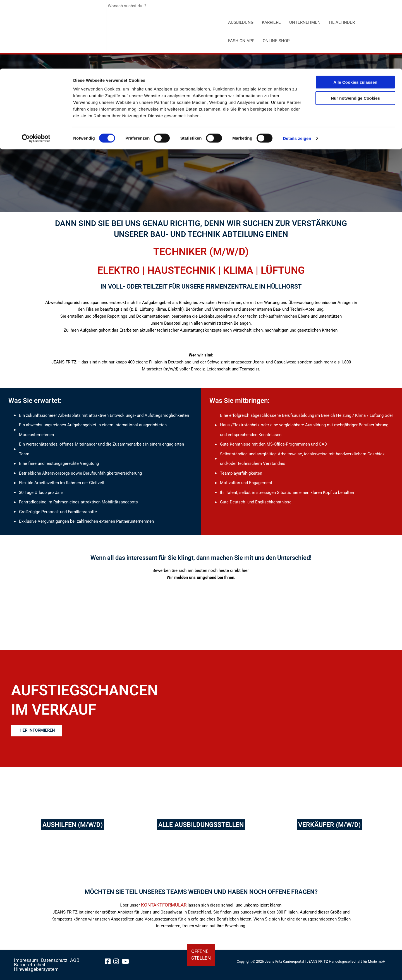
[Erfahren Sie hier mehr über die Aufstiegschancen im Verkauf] (41, 731)
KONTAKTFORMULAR (164, 913)
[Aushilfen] (73, 829)
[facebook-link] (109, 964)
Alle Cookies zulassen (355, 14)
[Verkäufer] (329, 829)
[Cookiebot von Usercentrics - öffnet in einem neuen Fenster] (36, 70)
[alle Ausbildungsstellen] (201, 829)
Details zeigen (297, 70)
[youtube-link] (127, 964)
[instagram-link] (118, 964)
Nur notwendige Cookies (355, 29)
